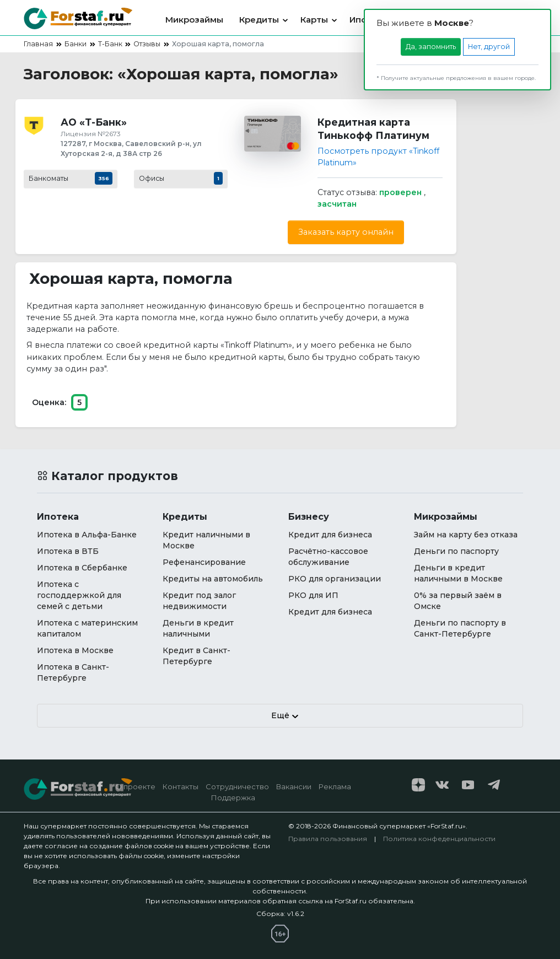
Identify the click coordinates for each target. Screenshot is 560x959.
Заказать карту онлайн (346, 232)
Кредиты (259, 20)
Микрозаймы (194, 20)
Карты (314, 20)
